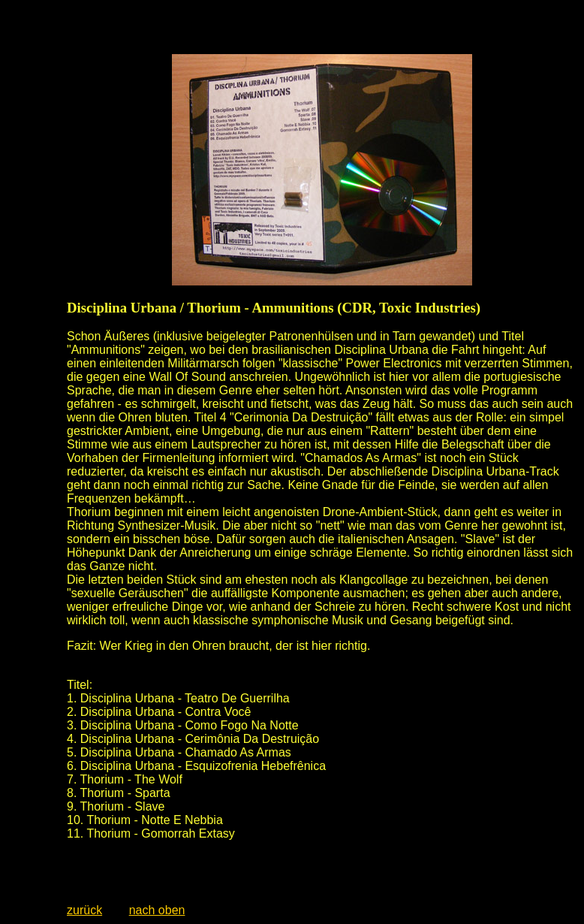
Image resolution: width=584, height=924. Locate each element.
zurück (84, 910)
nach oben (157, 910)
